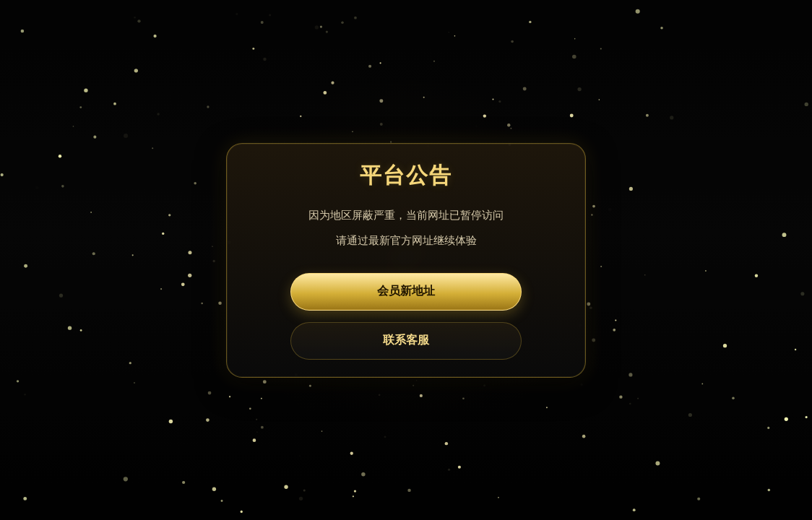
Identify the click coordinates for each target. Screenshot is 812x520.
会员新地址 (406, 291)
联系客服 (406, 340)
